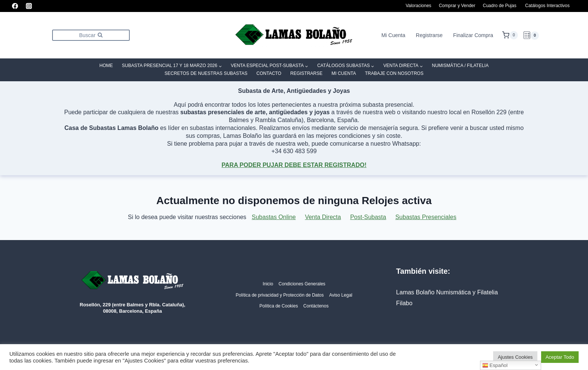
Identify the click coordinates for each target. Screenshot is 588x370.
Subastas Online (274, 217)
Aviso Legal (341, 295)
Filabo (404, 303)
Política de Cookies (279, 306)
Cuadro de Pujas (500, 6)
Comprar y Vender (457, 6)
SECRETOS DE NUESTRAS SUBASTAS (206, 73)
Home (106, 66)
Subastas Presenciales (426, 217)
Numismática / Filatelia (460, 66)
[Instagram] (29, 6)
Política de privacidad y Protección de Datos (280, 295)
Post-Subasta (368, 217)
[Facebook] (15, 6)
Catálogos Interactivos (547, 6)
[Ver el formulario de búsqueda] (91, 35)
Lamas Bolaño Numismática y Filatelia (447, 292)
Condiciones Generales (302, 284)
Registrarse (429, 35)
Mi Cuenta (393, 35)
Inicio (268, 284)
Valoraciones (418, 6)
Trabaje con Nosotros (394, 73)
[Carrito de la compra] (510, 35)
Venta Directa (323, 217)
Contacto (269, 73)
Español (495, 366)
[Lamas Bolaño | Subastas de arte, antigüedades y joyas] (294, 35)
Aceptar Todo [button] (560, 357)
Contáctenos (316, 306)
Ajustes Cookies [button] (515, 357)
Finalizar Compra (473, 35)
